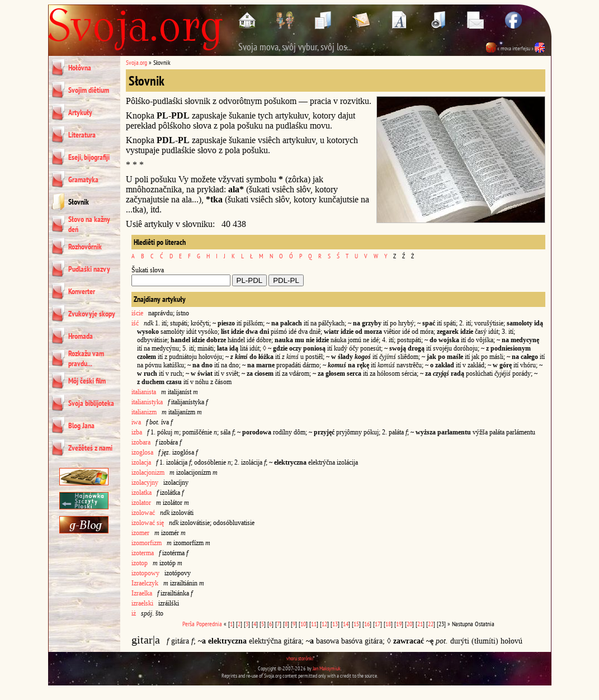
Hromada (81, 336)
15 (356, 624)
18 (388, 624)
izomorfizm (147, 543)
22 (431, 624)
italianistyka (147, 402)
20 (409, 624)
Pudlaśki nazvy (89, 269)
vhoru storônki (300, 658)
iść (135, 323)
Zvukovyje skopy (92, 314)
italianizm (144, 412)
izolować (143, 513)
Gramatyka (83, 179)
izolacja (141, 462)
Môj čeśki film (87, 381)
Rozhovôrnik (85, 247)
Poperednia (209, 624)
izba (137, 432)
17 (378, 624)
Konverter (82, 291)
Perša (188, 624)
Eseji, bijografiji (89, 157)
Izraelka (142, 593)
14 (346, 624)
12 (324, 624)
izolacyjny (145, 483)
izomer (140, 533)
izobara (141, 442)
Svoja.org (136, 62)
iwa (136, 422)
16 (367, 624)
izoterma (143, 553)
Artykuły (80, 112)
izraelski (142, 603)
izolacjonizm (148, 472)
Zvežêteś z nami (90, 448)
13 (335, 624)
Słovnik (79, 202)
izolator (141, 503)
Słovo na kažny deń (89, 224)
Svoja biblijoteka (91, 403)
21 (420, 624)
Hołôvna (80, 68)
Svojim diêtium (89, 90)
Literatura (82, 135)
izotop (140, 563)
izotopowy (145, 573)
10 (303, 624)
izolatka (142, 493)
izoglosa (142, 452)
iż (134, 613)
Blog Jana (81, 425)
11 (314, 624)
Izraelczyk (145, 583)
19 (399, 624)
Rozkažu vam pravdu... (86, 358)
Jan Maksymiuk (327, 668)
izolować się (148, 523)
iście (137, 313)
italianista (144, 392)
